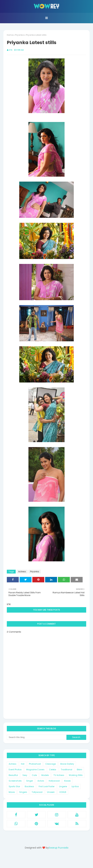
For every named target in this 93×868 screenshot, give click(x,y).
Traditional (67, 770)
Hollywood (54, 781)
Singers (23, 792)
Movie (12, 792)
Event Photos (15, 770)
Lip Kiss (75, 786)
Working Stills (76, 775)
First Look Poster (47, 786)
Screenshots (15, 781)
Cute (34, 775)
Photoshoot (35, 764)
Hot (23, 764)
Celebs (53, 770)
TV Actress (59, 775)
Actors (41, 781)
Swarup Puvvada (59, 848)
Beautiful (13, 775)
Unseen (51, 792)
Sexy (25, 775)
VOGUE (63, 792)
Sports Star (14, 786)
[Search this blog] (37, 737)
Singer (30, 781)
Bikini (79, 770)
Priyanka (19, 35)
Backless (29, 786)
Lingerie (63, 786)
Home (10, 35)
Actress (22, 572)
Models (45, 775)
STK (11, 50)
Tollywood (37, 792)
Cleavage (51, 764)
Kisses (67, 781)
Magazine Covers (35, 770)
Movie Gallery (67, 764)
